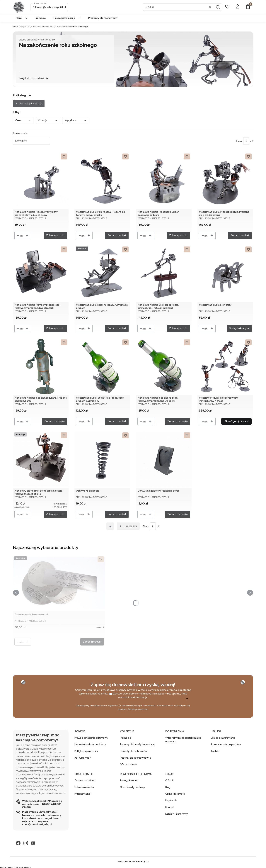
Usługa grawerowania (223, 738)
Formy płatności (129, 780)
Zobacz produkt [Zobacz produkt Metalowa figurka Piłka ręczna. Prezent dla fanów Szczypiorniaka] (117, 235)
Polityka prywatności (86, 751)
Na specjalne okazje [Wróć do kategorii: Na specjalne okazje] (29, 104)
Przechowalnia (82, 794)
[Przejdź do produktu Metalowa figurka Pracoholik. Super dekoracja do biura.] (164, 180)
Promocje (125, 738)
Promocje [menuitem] (40, 18)
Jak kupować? (83, 758)
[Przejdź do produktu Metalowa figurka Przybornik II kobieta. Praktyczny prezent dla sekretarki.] (41, 273)
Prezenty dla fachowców (134, 751)
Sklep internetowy (132, 861)
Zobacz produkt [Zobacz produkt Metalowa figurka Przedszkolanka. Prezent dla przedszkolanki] (240, 235)
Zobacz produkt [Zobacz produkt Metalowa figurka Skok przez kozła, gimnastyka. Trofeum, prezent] (178, 328)
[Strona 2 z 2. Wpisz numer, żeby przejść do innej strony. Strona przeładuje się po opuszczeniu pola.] (246, 141)
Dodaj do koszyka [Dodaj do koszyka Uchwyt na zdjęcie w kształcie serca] (178, 514)
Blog (168, 787)
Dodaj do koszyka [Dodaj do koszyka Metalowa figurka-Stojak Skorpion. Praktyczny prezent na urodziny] (178, 421)
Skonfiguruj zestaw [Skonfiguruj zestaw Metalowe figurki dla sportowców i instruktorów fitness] (236, 421)
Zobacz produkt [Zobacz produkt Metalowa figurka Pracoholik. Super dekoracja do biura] (178, 235)
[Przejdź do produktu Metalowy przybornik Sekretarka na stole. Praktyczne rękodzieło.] (41, 459)
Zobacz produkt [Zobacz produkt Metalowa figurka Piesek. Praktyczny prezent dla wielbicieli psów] (55, 235)
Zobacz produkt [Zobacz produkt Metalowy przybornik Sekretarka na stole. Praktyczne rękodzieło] (55, 514)
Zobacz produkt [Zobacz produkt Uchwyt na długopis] (117, 514)
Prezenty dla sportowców (134, 758)
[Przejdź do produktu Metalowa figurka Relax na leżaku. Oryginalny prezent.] (102, 273)
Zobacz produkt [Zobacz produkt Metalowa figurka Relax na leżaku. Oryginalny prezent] (117, 328)
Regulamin (113, 706)
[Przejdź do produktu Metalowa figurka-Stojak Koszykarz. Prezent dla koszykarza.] (41, 366)
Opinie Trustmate (175, 794)
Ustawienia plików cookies (89, 744)
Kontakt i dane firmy (177, 814)
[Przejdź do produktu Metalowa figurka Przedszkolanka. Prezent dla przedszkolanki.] (225, 180)
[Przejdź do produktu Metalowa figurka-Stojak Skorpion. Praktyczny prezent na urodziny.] (164, 366)
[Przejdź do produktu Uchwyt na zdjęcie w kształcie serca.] (164, 459)
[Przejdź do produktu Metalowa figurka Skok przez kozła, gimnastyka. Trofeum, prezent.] (164, 273)
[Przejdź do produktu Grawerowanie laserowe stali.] (59, 583)
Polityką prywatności (138, 709)
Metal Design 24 (21, 27)
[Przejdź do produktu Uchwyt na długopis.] (102, 459)
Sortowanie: (20, 134)
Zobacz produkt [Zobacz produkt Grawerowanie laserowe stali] (92, 642)
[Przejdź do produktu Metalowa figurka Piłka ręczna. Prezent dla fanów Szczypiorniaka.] (102, 180)
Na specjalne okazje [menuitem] (67, 18)
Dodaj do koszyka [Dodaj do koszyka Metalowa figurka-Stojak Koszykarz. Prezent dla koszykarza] (55, 421)
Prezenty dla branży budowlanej (137, 744)
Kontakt (215, 751)
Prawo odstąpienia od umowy (91, 738)
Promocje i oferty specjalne (226, 744)
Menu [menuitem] (22, 18)
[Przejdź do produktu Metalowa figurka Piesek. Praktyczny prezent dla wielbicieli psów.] (41, 180)
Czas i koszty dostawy (132, 787)
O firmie (170, 780)
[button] (218, 7)
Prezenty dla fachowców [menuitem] (103, 18)
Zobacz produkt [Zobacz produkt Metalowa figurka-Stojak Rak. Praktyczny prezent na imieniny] (117, 421)
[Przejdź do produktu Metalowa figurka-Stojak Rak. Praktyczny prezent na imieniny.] (102, 366)
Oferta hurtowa (129, 764)
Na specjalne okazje (43, 27)
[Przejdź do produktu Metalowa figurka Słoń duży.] (225, 273)
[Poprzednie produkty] (128, 526)
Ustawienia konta (84, 787)
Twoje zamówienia (85, 780)
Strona (239, 141)
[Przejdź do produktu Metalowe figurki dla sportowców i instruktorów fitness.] (225, 366)
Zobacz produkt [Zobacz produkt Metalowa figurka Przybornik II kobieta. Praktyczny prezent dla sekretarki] (55, 328)
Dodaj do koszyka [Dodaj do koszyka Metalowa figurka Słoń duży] (239, 328)
